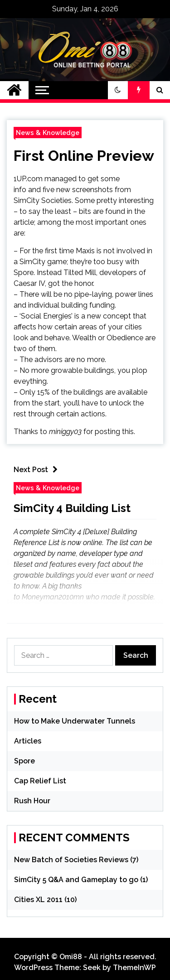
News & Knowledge (48, 133)
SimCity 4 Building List (72, 508)
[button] (118, 90)
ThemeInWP (134, 968)
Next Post (38, 470)
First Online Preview (84, 156)
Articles (28, 741)
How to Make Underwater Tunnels (75, 721)
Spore (24, 761)
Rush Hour (32, 801)
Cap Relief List (40, 781)
